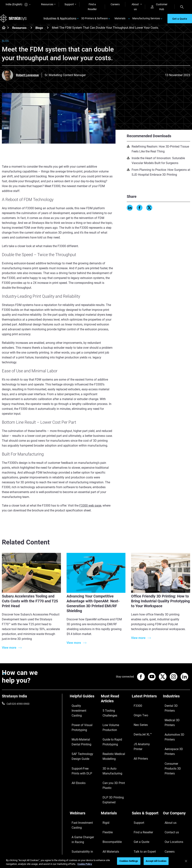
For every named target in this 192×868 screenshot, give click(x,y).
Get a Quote (139, 803)
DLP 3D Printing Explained (110, 773)
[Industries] (177, 702)
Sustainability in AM (81, 813)
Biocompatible (109, 803)
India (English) (18, 5)
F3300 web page (90, 511)
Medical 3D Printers (174, 714)
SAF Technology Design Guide (83, 742)
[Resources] (31, 33)
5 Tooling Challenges (113, 714)
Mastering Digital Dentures (80, 831)
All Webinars (77, 839)
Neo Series (138, 720)
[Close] (186, 861)
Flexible (105, 798)
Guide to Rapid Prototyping (109, 732)
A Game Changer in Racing (81, 805)
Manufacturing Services (146, 21)
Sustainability (171, 820)
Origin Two (138, 714)
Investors (168, 825)
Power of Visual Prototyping (79, 722)
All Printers (138, 736)
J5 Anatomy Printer (143, 731)
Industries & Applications (60, 21)
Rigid (104, 792)
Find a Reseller (92, 7)
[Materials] (115, 786)
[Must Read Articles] (115, 705)
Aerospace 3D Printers (176, 725)
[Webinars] (83, 786)
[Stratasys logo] (15, 21)
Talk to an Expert (141, 809)
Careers (115, 4)
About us (135, 7)
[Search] (182, 7)
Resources (47, 4)
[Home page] (3, 33)
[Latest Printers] (145, 702)
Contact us (169, 798)
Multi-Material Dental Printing (82, 732)
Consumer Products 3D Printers (176, 733)
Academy (168, 814)
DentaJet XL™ (140, 725)
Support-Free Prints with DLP (81, 753)
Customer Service (142, 820)
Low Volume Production (108, 722)
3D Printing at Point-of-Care (83, 821)
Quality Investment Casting (81, 711)
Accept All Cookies (156, 861)
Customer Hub (159, 7)
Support (69, 4)
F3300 (136, 709)
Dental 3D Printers (173, 709)
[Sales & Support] (145, 786)
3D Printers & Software (94, 21)
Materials (120, 21)
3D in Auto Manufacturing (110, 753)
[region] (96, 861)
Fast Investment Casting (79, 795)
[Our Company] (177, 786)
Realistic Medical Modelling (111, 742)
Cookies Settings (129, 861)
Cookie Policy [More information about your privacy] (85, 864)
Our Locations (171, 803)
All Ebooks (76, 761)
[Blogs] (48, 33)
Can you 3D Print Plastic (111, 763)
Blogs (39, 33)
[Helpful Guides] (83, 702)
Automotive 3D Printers (176, 720)
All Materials (108, 809)
